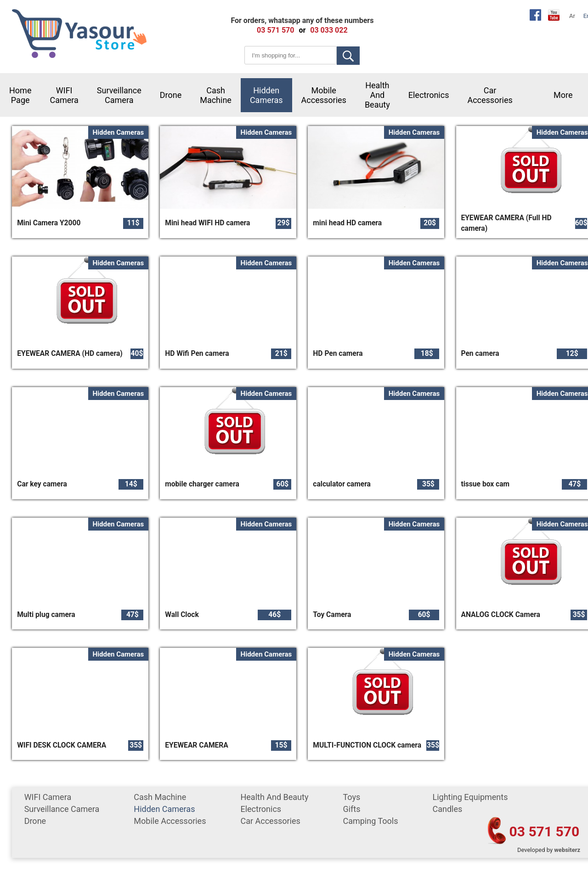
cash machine (216, 95)
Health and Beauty (377, 95)
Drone (171, 95)
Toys (351, 797)
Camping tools (370, 821)
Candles (447, 809)
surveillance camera (119, 95)
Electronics (429, 95)
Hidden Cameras (266, 95)
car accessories (490, 95)
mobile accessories (324, 95)
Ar (572, 16)
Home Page (20, 95)
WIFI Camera (64, 95)
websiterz (567, 850)
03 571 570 (545, 831)
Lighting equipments (470, 797)
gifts (351, 809)
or (302, 30)
